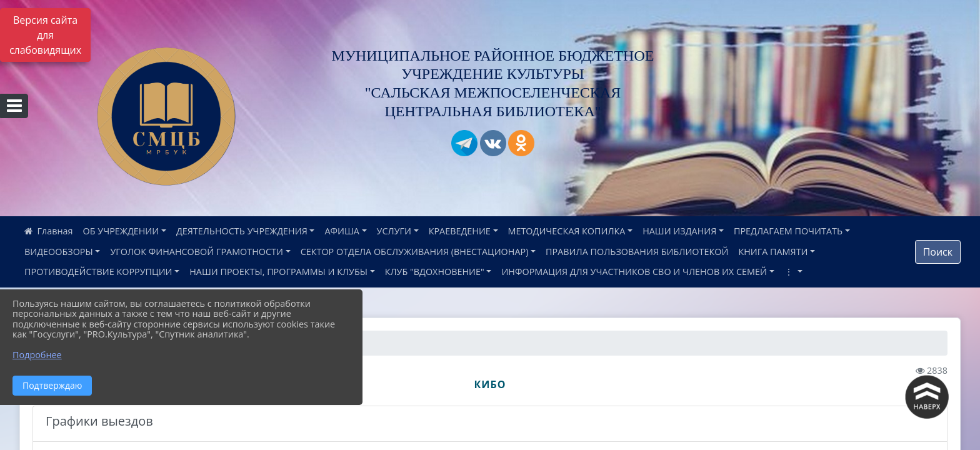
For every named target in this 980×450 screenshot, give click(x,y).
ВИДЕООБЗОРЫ (59, 252)
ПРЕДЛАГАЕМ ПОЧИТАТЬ (788, 231)
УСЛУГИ (394, 231)
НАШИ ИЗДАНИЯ (679, 231)
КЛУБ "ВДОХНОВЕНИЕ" (435, 272)
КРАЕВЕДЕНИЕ (460, 231)
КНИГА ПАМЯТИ (773, 252)
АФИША (342, 231)
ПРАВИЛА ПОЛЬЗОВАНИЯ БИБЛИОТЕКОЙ (637, 252)
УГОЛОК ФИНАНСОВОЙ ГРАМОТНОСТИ (197, 252)
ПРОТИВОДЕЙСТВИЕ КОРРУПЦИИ (98, 272)
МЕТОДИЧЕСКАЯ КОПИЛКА (567, 231)
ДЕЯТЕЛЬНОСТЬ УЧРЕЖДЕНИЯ (242, 231)
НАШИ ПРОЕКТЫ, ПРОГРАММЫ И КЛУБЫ (278, 272)
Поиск (938, 252)
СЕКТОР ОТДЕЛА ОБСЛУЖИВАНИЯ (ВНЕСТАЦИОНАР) (415, 252)
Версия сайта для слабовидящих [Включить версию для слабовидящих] (45, 35)
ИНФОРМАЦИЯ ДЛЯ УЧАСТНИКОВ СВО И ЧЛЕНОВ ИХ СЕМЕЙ (634, 272)
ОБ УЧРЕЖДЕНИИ (121, 231)
